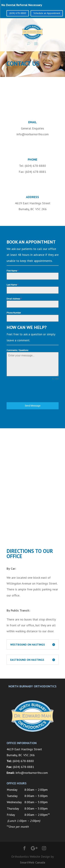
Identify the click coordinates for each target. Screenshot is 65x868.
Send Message (33, 406)
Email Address (14, 299)
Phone (32, 159)
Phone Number (14, 313)
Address (32, 197)
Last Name (12, 285)
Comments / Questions (17, 350)
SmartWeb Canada (32, 862)
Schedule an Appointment (47, 13)
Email (32, 122)
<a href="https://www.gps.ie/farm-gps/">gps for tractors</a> (33, 489)
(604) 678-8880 (18, 13)
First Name (12, 271)
